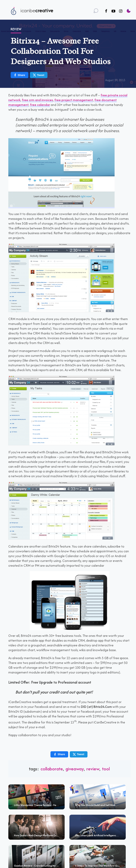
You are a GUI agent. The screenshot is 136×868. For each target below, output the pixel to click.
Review (16, 29)
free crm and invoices (37, 100)
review (93, 769)
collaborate (52, 769)
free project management (74, 100)
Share (19, 75)
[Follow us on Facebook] (106, 11)
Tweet (39, 75)
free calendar (40, 105)
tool (106, 769)
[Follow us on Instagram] (121, 11)
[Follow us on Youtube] (113, 11)
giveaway (75, 769)
